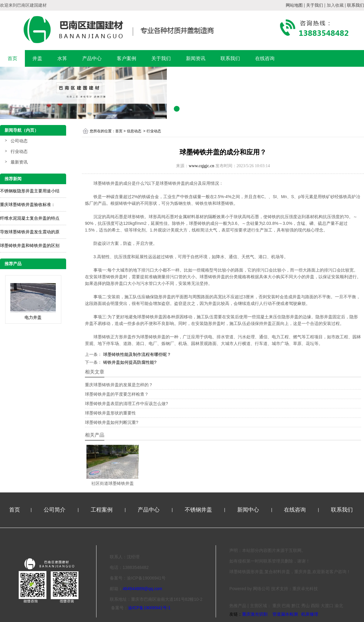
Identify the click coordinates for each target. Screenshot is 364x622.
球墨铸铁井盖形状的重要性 (110, 413)
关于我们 (161, 58)
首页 (12, 58)
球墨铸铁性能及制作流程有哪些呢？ (136, 354)
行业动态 (19, 151)
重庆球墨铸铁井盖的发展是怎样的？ (119, 385)
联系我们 (230, 58)
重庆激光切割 (255, 614)
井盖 (37, 58)
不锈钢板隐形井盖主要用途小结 (30, 191)
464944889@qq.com (142, 589)
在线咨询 (265, 58)
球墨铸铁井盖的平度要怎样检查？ (117, 394)
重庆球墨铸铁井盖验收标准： (28, 205)
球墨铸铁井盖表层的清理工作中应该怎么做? (126, 404)
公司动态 (19, 141)
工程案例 (102, 510)
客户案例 (126, 58)
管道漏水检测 (285, 614)
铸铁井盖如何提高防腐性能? (129, 362)
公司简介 (55, 510)
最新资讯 (19, 162)
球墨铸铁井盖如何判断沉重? (112, 422)
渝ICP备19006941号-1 (149, 608)
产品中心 (92, 58)
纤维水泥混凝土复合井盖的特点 (30, 218)
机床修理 (310, 614)
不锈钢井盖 (199, 510)
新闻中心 (249, 510)
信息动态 (134, 131)
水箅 (62, 58)
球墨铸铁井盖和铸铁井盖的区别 (30, 245)
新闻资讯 (196, 58)
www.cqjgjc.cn (201, 166)
